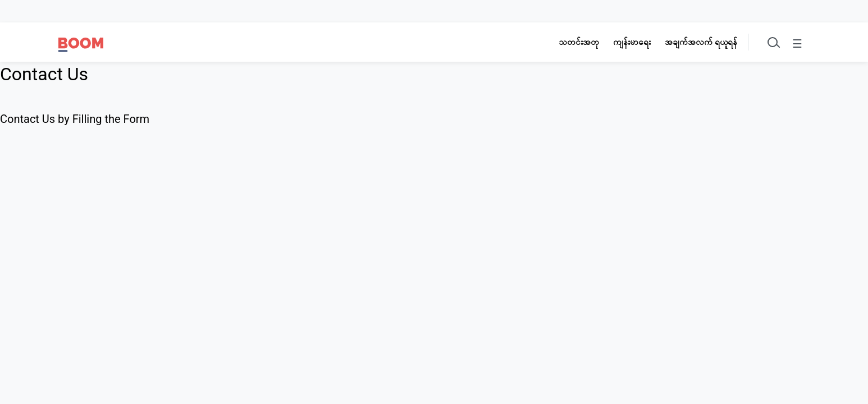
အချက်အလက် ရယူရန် (701, 42)
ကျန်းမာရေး (632, 42)
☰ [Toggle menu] (797, 44)
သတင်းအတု (579, 42)
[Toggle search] (773, 42)
